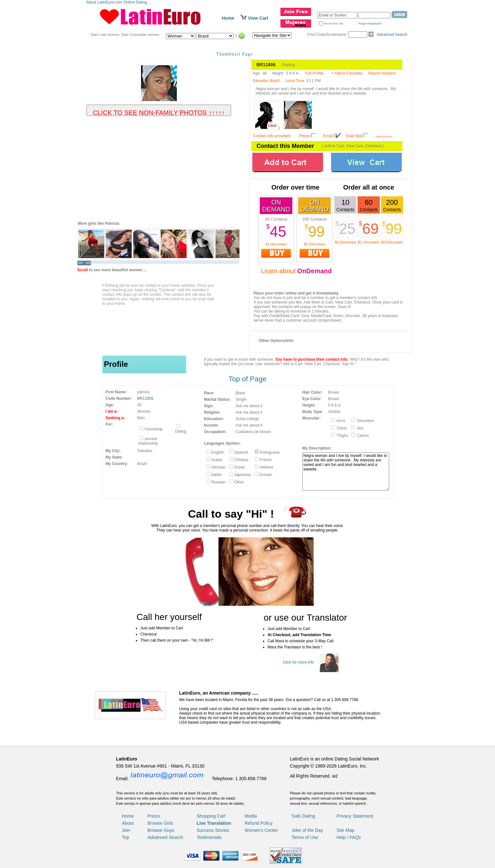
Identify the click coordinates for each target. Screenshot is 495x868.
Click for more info (298, 662)
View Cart (258, 18)
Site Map (345, 830)
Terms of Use (305, 837)
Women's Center (261, 830)
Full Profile (314, 73)
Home (228, 18)
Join (126, 830)
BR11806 (145, 398)
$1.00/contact (276, 244)
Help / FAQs (349, 837)
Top (126, 837)
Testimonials (209, 837)
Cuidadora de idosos (253, 432)
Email (328, 136)
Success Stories (213, 830)
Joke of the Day (307, 830)
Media (251, 816)
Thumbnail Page (234, 54)
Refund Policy (258, 823)
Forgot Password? (370, 24)
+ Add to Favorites (347, 73)
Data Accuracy (384, 136)
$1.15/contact (369, 242)
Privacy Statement (355, 816)
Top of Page (247, 379)
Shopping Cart (211, 816)
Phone (304, 136)
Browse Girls (160, 823)
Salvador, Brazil (266, 81)
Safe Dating (303, 816)
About (128, 823)
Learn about (296, 271)
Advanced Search (392, 35)
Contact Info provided (271, 136)
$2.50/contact (345, 242)
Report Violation (382, 73)
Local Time (295, 81)
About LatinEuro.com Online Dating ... (119, 2)
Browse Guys (161, 830)
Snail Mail (354, 136)
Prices (154, 816)
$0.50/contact (315, 244)
